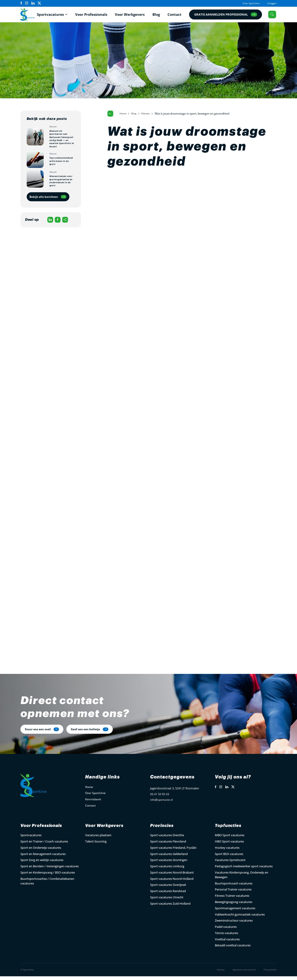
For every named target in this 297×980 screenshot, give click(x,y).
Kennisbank (93, 802)
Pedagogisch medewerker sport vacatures (244, 870)
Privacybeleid (269, 974)
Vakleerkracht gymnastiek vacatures (240, 918)
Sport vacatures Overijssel (168, 889)
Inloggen (271, 3)
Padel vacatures (226, 931)
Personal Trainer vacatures (233, 893)
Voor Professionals (92, 15)
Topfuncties (230, 829)
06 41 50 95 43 (160, 798)
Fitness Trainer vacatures (232, 900)
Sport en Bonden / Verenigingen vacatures (50, 870)
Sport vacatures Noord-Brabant (172, 876)
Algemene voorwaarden (241, 974)
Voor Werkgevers (131, 15)
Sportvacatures (51, 15)
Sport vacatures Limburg (167, 870)
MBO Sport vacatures (230, 839)
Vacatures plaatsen (98, 839)
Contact (175, 15)
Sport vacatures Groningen (169, 864)
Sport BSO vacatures (229, 858)
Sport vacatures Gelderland (169, 858)
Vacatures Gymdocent (230, 864)
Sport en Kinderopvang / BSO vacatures (48, 876)
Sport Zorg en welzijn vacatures (42, 864)
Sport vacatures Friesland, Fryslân (173, 852)
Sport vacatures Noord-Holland (172, 883)
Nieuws (149, 115)
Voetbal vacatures (227, 943)
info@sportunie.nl (163, 804)
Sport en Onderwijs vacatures (41, 852)
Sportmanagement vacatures (235, 912)
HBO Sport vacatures (229, 845)
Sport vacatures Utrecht (167, 901)
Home (124, 115)
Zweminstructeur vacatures (234, 924)
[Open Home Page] (28, 15)
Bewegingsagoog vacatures (234, 906)
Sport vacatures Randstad (168, 895)
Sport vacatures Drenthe (167, 839)
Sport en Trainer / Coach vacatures (44, 845)
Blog (157, 15)
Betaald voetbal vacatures (233, 949)
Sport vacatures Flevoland (168, 845)
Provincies (163, 829)
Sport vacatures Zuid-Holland (170, 907)
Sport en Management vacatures (43, 858)
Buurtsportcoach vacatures (234, 887)
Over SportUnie (248, 3)
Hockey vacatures (227, 852)
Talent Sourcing (96, 845)
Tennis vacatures (226, 937)
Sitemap (215, 974)
